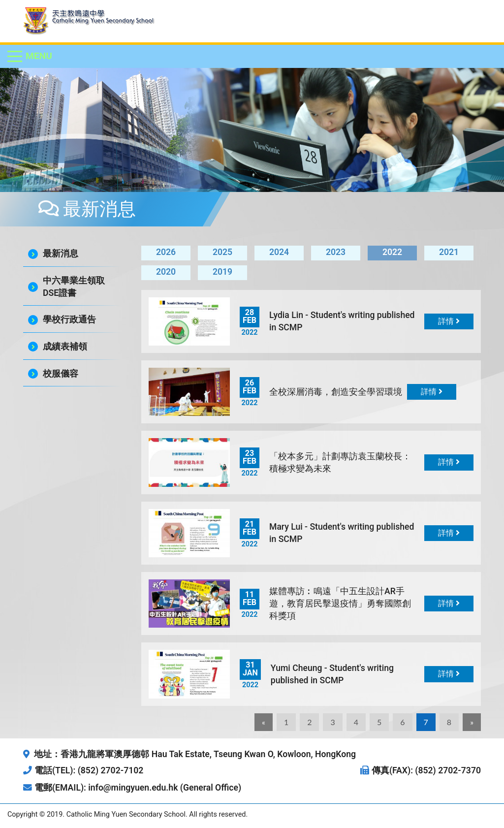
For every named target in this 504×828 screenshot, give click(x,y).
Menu (39, 56)
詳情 (449, 321)
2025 (222, 252)
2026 (166, 252)
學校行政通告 (69, 319)
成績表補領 (65, 347)
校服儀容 (61, 374)
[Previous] (264, 722)
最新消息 (61, 254)
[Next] (472, 722)
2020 (166, 272)
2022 (392, 252)
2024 (279, 252)
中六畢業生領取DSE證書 (74, 287)
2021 (449, 252)
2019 (222, 272)
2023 (336, 252)
